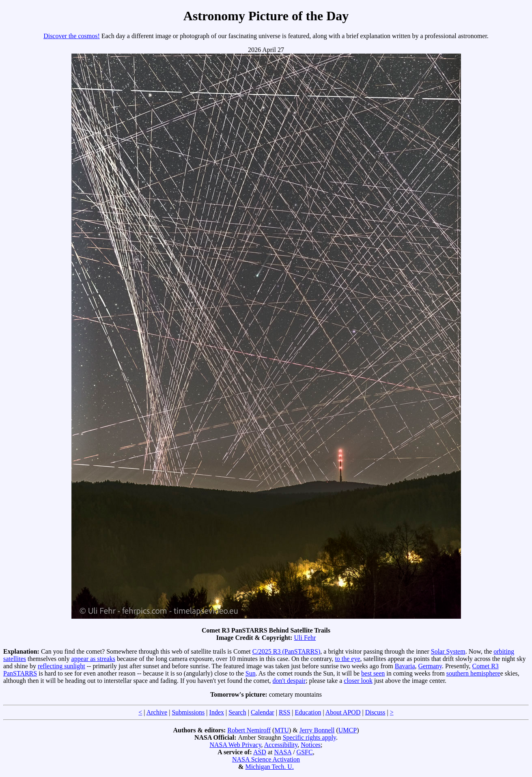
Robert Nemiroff (249, 730)
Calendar (263, 712)
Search (237, 712)
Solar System (448, 651)
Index (217, 712)
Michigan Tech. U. (269, 767)
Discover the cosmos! (72, 36)
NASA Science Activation (266, 759)
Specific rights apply (309, 737)
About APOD (343, 712)
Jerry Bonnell (317, 730)
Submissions (188, 712)
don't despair (289, 681)
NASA (283, 752)
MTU (282, 730)
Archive (157, 712)
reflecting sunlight (61, 666)
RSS (284, 712)
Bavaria (405, 666)
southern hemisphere (473, 673)
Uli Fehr (305, 638)
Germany (430, 666)
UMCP (348, 730)
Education (308, 712)
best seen (373, 673)
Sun (251, 673)
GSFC (305, 752)
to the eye (347, 659)
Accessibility (281, 745)
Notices (311, 745)
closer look (358, 681)
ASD (260, 752)
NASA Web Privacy (235, 745)
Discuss (375, 712)
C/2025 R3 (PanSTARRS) (286, 651)
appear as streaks (93, 659)
